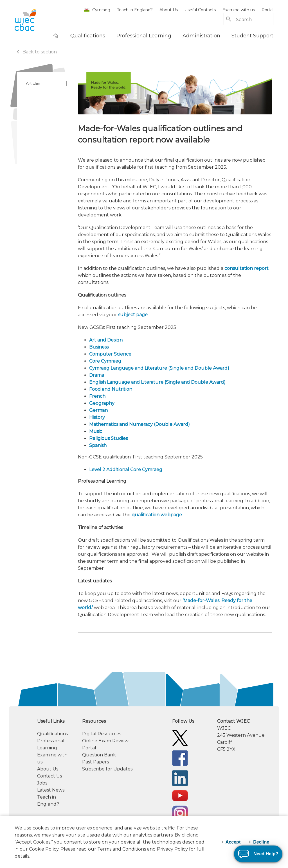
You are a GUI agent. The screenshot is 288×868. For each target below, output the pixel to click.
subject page (133, 315)
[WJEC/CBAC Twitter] (180, 738)
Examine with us (239, 10)
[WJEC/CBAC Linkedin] (180, 778)
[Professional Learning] (144, 36)
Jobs (42, 783)
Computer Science (110, 354)
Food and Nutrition (111, 389)
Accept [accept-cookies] (233, 842)
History (97, 417)
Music (96, 431)
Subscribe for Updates (107, 769)
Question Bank (99, 755)
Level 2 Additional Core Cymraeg (126, 470)
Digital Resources (102, 734)
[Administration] (201, 36)
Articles (33, 83)
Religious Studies (108, 438)
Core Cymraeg (105, 361)
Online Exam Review (105, 741)
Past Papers (95, 762)
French (97, 396)
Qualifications (52, 734)
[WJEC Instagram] (180, 813)
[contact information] (245, 735)
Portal (267, 10)
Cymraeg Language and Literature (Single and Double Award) (159, 368)
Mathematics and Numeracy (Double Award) (139, 424)
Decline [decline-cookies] (261, 842)
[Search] (254, 20)
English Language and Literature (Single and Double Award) (157, 382)
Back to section (36, 52)
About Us (169, 10)
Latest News (51, 790)
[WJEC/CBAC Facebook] (180, 758)
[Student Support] (252, 36)
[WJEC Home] (56, 36)
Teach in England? (135, 10)
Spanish (98, 445)
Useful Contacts (200, 10)
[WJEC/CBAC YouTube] (180, 795)
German (98, 410)
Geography (102, 403)
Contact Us (49, 776)
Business (99, 347)
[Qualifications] (88, 36)
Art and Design (106, 340)
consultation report (247, 268)
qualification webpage (157, 515)
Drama (97, 375)
